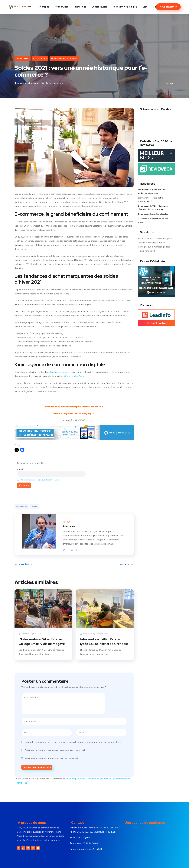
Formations (80, 7)
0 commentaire (54, 84)
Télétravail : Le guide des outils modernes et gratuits (152, 192)
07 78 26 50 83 (90, 844)
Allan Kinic (20, 84)
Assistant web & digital (125, 7)
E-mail (20, 470)
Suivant (127, 565)
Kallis (68, 377)
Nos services (62, 7)
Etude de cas (40, 58)
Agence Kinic (23, 58)
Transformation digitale (64, 58)
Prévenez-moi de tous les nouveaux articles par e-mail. (52, 759)
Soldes (35, 507)
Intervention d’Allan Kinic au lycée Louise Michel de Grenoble (104, 642)
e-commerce (22, 507)
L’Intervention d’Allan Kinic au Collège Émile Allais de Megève (42, 642)
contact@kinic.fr (85, 838)
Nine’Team (79, 377)
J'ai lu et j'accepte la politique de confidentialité (40, 480)
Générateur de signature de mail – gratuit (154, 221)
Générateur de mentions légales (153, 214)
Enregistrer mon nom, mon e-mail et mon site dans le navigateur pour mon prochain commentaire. (73, 743)
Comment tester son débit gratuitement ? (150, 200)
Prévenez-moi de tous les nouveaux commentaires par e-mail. (55, 751)
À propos (44, 7)
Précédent (24, 565)
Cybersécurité (99, 7)
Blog (145, 7)
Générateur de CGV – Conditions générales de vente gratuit (153, 208)
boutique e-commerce (61, 373)
